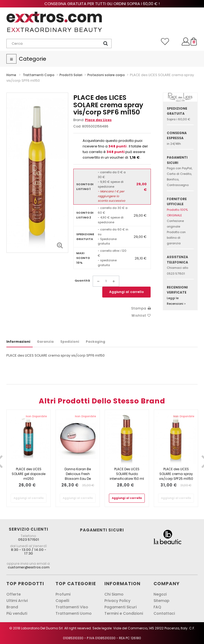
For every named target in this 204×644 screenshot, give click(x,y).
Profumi (63, 594)
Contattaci (164, 613)
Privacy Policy (117, 601)
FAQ (157, 607)
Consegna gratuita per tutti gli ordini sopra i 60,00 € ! (102, 4)
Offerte (14, 594)
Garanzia (45, 342)
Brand (12, 607)
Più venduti (17, 613)
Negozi (160, 594)
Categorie (33, 59)
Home (11, 75)
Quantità (82, 280)
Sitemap (161, 601)
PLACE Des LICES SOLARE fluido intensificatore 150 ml (127, 474)
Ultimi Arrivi (17, 601)
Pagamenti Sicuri (120, 607)
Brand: (92, 120)
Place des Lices (98, 120)
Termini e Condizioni (124, 613)
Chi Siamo (114, 594)
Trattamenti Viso (72, 607)
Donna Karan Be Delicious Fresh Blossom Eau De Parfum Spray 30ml (78, 476)
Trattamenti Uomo (74, 613)
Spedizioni (70, 342)
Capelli (62, 601)
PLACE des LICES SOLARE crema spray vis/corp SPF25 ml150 (176, 474)
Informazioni (18, 342)
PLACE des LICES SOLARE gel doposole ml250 (29, 474)
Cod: (77, 126)
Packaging (95, 342)
